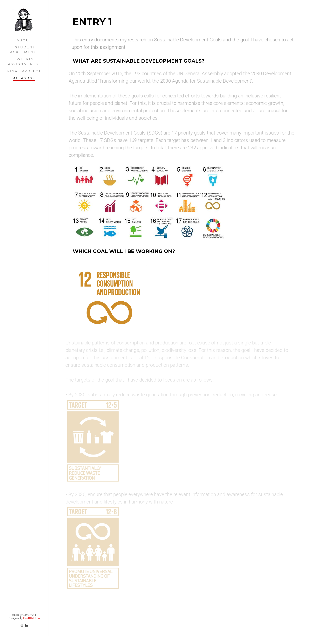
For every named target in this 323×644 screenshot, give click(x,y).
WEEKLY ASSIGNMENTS (23, 62)
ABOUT (24, 40)
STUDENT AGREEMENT (23, 50)
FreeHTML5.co (31, 580)
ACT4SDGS (24, 78)
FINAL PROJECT (24, 71)
